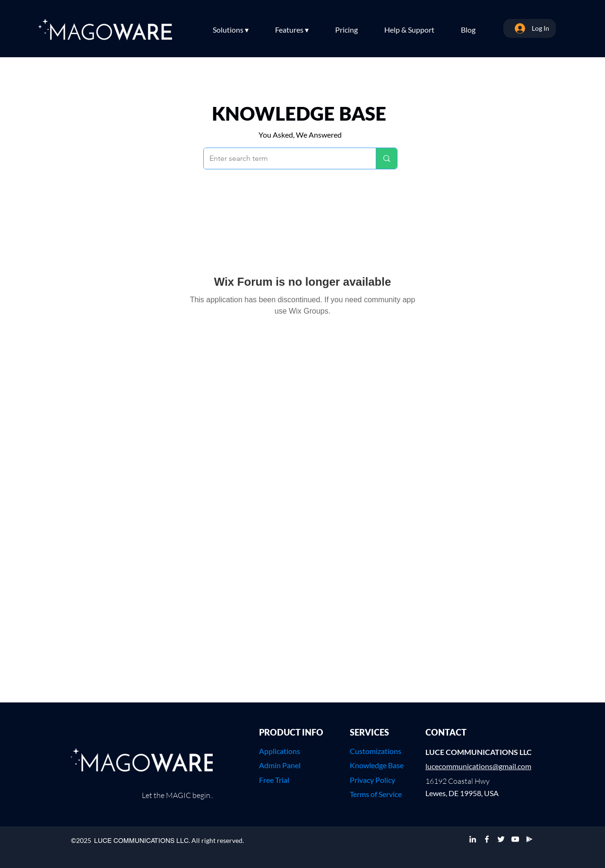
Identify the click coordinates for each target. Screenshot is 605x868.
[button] (239, 30)
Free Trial (274, 780)
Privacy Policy (372, 780)
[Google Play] (529, 839)
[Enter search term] (283, 158)
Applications (280, 751)
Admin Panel (280, 765)
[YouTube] (515, 839)
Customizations (376, 751)
